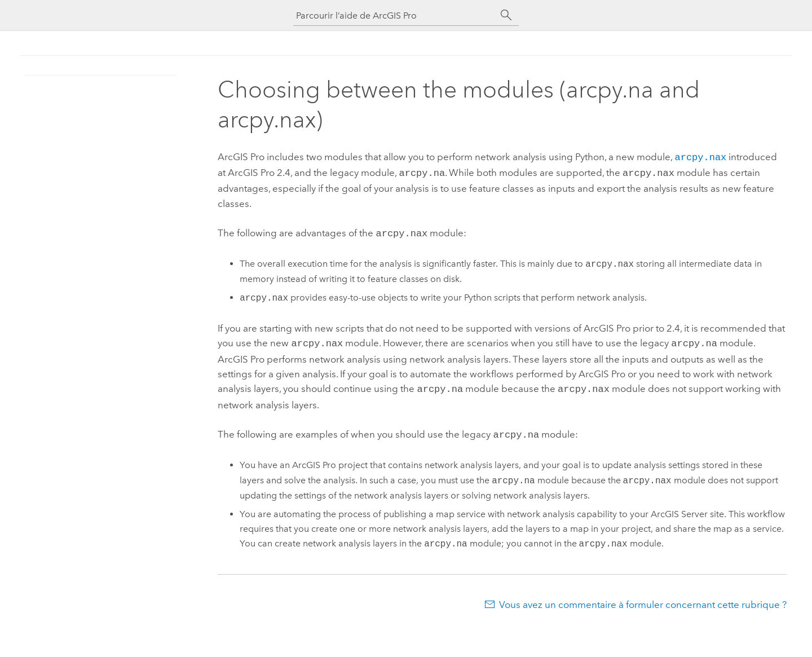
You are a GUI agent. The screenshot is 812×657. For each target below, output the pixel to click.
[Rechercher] (506, 15)
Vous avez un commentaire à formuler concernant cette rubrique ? (643, 598)
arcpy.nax (700, 156)
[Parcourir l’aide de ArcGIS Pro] (395, 16)
